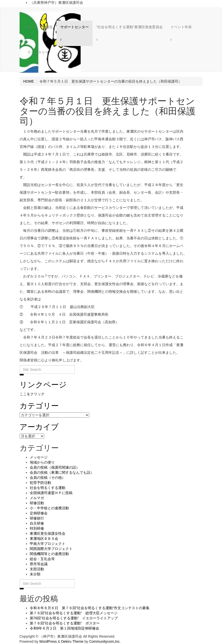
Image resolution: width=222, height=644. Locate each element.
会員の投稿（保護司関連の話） (55, 467)
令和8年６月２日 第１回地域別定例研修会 (65, 628)
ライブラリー (38, 52)
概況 (49, 27)
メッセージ (39, 457)
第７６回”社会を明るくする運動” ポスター (65, 623)
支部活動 (37, 569)
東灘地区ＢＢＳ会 (44, 539)
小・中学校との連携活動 (49, 508)
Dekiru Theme (72, 641)
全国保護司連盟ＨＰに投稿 (51, 493)
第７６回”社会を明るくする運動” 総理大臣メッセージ (74, 613)
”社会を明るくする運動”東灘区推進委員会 (130, 27)
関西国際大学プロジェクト (51, 549)
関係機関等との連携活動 (49, 554)
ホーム (33, 27)
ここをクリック (32, 394)
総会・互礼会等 (42, 559)
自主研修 (37, 523)
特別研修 (37, 528)
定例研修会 (39, 513)
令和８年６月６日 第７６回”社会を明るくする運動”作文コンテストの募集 (90, 608)
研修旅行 (37, 518)
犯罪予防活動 (40, 483)
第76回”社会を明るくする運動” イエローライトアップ (74, 618)
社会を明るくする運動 (48, 488)
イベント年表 (181, 27)
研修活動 (37, 503)
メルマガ (37, 498)
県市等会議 (39, 564)
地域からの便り (42, 462)
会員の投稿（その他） (48, 478)
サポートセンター (75, 27)
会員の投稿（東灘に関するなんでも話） (62, 472)
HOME (29, 81)
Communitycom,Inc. (105, 641)
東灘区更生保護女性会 (48, 533)
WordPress (48, 641)
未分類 (35, 574)
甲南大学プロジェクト (48, 544)
